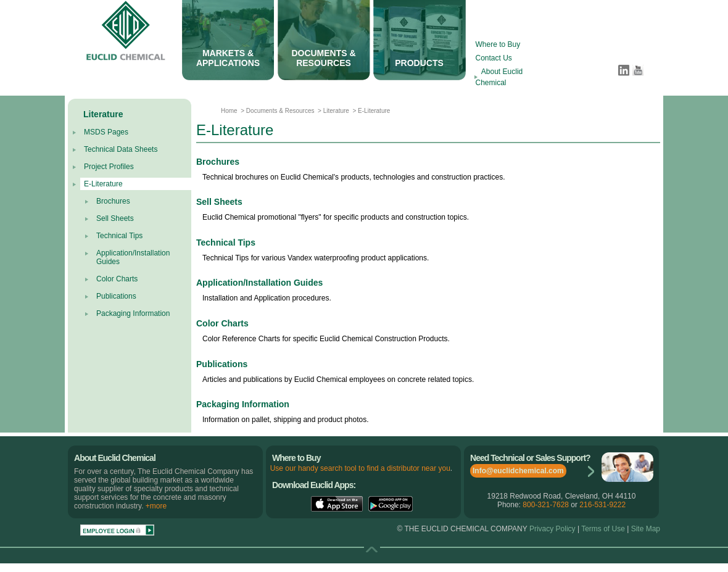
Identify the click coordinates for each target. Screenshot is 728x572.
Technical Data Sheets (121, 149)
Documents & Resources (279, 111)
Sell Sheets (115, 218)
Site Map (646, 529)
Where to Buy (498, 44)
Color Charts (117, 279)
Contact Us (494, 58)
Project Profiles (109, 167)
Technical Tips (119, 236)
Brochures (113, 201)
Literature (336, 111)
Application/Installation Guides (259, 283)
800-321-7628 (546, 505)
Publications (116, 296)
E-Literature (103, 184)
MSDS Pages (106, 132)
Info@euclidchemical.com (518, 471)
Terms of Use (602, 529)
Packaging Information (133, 313)
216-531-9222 (602, 505)
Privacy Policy (552, 529)
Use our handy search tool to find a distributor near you (360, 468)
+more (156, 506)
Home (229, 111)
